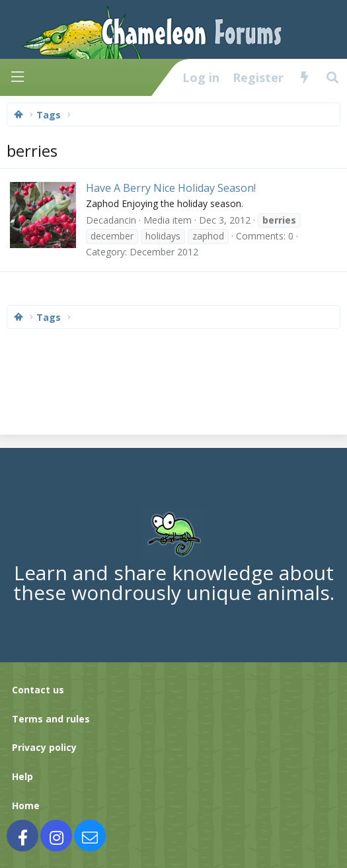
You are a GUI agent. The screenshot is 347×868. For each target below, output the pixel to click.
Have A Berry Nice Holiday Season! (171, 188)
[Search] (333, 77)
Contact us (38, 690)
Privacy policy (44, 747)
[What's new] (304, 77)
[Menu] (17, 77)
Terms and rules (51, 719)
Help (22, 776)
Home (26, 805)
